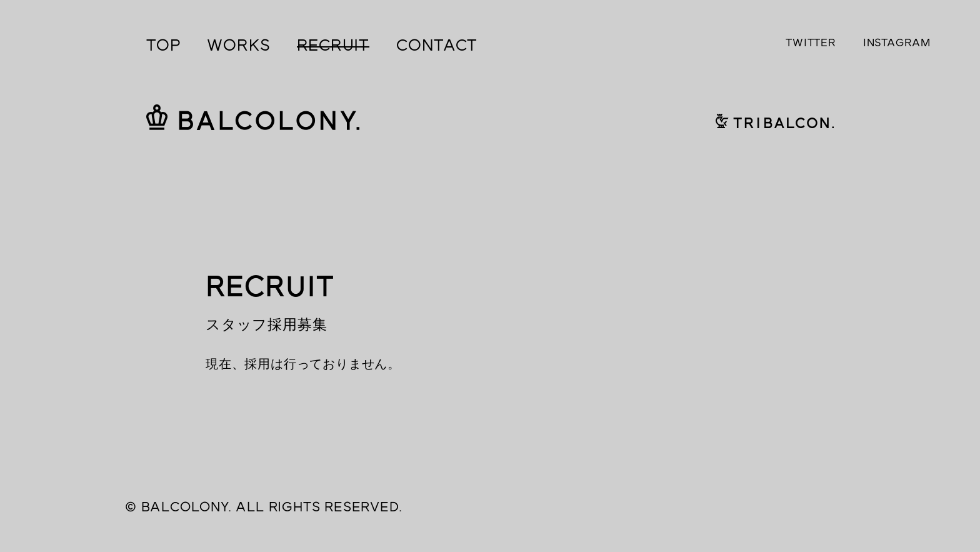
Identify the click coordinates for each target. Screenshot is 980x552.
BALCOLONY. (253, 117)
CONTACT (437, 45)
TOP (163, 45)
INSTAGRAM (897, 43)
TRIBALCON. (775, 120)
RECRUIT (333, 45)
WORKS (238, 45)
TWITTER (811, 43)
